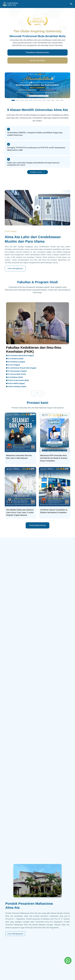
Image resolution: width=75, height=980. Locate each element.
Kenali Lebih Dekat (37, 60)
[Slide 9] (49, 100)
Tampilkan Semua (37, 172)
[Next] (41, 393)
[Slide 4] (26, 100)
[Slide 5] (31, 100)
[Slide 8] (44, 100)
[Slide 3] (22, 100)
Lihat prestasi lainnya (37, 525)
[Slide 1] (13, 100)
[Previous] (34, 393)
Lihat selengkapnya (15, 268)
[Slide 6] (35, 100)
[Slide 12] (62, 100)
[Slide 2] (18, 100)
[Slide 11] (57, 100)
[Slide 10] (53, 100)
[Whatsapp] (68, 961)
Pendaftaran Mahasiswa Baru (37, 52)
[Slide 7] (40, 100)
